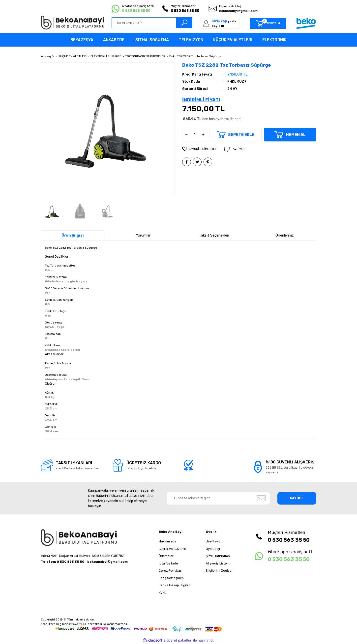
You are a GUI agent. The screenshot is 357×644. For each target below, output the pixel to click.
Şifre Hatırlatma (218, 556)
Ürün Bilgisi (73, 235)
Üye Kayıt (213, 541)
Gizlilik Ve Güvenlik (173, 549)
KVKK (162, 593)
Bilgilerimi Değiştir (219, 571)
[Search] (152, 23)
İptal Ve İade (168, 563)
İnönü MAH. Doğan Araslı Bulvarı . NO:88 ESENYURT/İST (83, 556)
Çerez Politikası (171, 571)
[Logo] (73, 23)
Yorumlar (143, 235)
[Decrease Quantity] (186, 135)
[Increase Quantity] (203, 135)
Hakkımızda (167, 541)
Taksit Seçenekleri (214, 235)
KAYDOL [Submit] (297, 498)
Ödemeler (166, 556)
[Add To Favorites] (199, 149)
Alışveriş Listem (218, 563)
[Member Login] (220, 23)
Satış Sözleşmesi (172, 578)
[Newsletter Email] (218, 498)
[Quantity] (195, 135)
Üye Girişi (213, 549)
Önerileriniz (285, 235)
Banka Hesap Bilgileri (175, 585)
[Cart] (268, 23)
